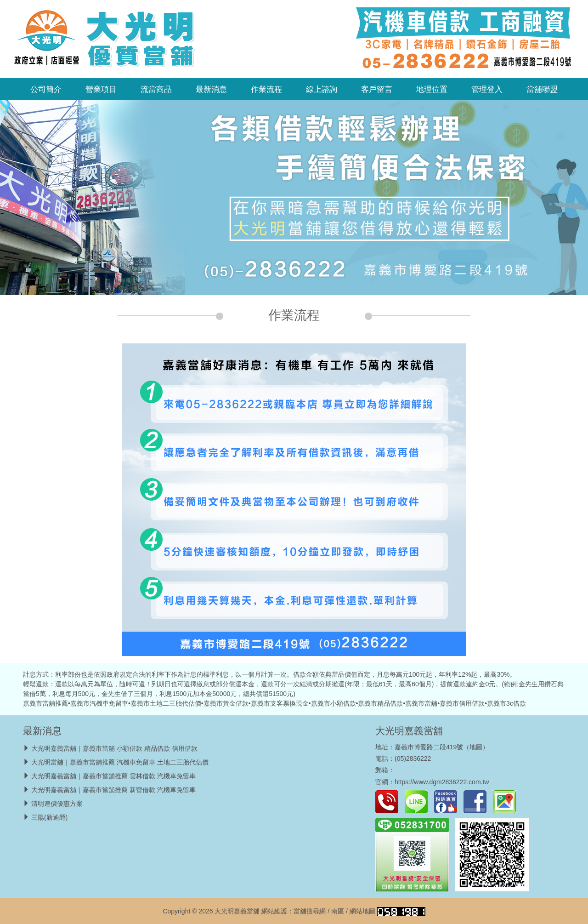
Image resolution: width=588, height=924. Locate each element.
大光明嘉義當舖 (409, 731)
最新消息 (211, 89)
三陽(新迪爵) (49, 817)
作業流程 (266, 89)
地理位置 (432, 89)
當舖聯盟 (542, 89)
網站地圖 (362, 911)
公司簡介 (46, 89)
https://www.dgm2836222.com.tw (442, 782)
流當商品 (156, 89)
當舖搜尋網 (310, 911)
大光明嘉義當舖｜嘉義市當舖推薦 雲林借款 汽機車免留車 (113, 776)
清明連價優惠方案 (57, 804)
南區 (338, 911)
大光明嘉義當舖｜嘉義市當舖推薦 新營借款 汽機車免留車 (113, 790)
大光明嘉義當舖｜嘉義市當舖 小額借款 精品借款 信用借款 (114, 748)
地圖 (476, 747)
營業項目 (101, 89)
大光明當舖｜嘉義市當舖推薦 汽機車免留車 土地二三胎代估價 (120, 762)
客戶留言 (377, 89)
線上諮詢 (322, 89)
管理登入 (487, 89)
